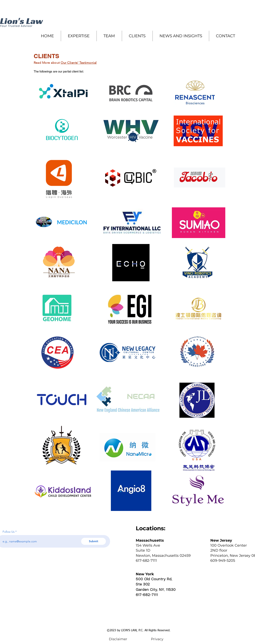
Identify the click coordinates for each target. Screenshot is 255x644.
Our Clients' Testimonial (79, 63)
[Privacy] (157, 639)
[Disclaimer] (118, 639)
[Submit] (94, 541)
